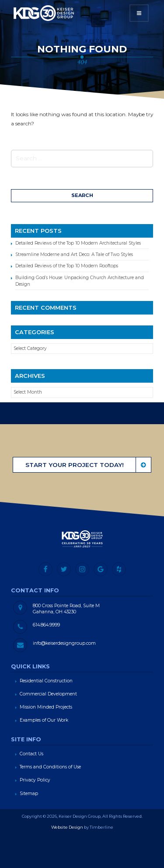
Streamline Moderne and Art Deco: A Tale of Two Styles (74, 254)
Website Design (67, 827)
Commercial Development (48, 694)
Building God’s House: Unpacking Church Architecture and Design (80, 281)
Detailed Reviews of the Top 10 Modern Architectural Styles (78, 243)
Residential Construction (46, 681)
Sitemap (29, 794)
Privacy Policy (35, 780)
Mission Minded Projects (46, 707)
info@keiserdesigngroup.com (64, 643)
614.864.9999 (46, 625)
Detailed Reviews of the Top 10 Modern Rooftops (67, 266)
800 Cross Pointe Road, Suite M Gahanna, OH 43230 (66, 609)
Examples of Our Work (44, 720)
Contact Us (31, 754)
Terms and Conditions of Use (50, 767)
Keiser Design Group (44, 13)
